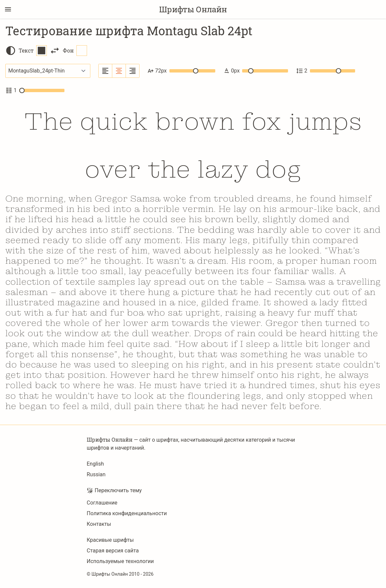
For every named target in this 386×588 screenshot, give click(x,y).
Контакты (99, 524)
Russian (96, 474)
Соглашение (102, 503)
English (95, 464)
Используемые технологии (120, 561)
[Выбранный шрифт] (48, 71)
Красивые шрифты (110, 540)
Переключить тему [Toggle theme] (114, 491)
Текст (33, 51)
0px (256, 71)
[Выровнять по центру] (119, 71)
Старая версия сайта (113, 551)
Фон (75, 51)
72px (181, 71)
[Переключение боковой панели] (8, 9)
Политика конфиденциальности (127, 513)
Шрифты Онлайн (193, 9)
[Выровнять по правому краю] (133, 71)
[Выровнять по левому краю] (105, 71)
